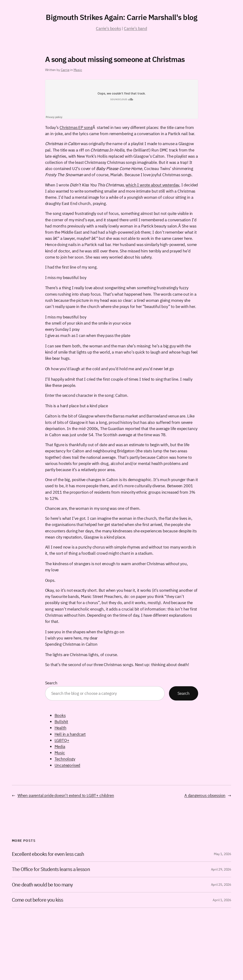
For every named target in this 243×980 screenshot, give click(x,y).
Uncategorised (68, 765)
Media (60, 746)
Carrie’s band (136, 28)
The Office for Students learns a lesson (51, 869)
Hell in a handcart (70, 734)
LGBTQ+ (62, 740)
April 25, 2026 (221, 885)
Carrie (65, 70)
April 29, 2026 (221, 869)
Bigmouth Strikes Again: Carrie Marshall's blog (121, 17)
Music (78, 70)
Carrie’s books (108, 28)
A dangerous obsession (205, 795)
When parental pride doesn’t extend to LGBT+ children (66, 795)
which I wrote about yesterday (152, 185)
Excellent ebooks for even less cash (48, 854)
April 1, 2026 (222, 900)
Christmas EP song (76, 127)
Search (51, 683)
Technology (65, 759)
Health (61, 728)
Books (60, 715)
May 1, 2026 (222, 854)
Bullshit (61, 722)
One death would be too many (42, 885)
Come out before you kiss (37, 900)
